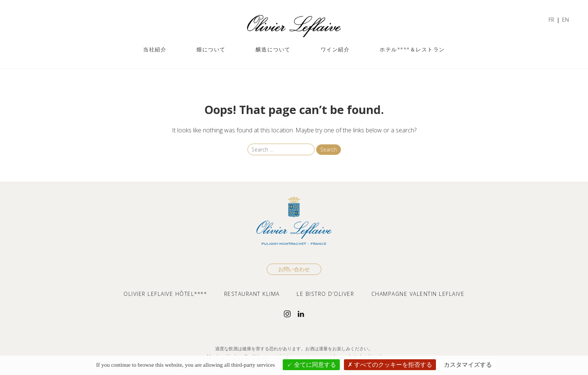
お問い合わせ (294, 269)
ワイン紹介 (335, 49)
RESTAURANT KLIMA (252, 294)
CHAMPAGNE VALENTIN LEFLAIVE (418, 294)
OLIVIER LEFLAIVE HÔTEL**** (165, 294)
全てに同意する (311, 364)
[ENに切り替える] (565, 20)
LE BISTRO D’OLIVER (325, 294)
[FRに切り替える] (551, 20)
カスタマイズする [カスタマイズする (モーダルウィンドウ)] (468, 364)
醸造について (273, 49)
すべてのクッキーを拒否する (390, 364)
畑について (211, 49)
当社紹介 (155, 49)
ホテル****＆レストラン (412, 49)
